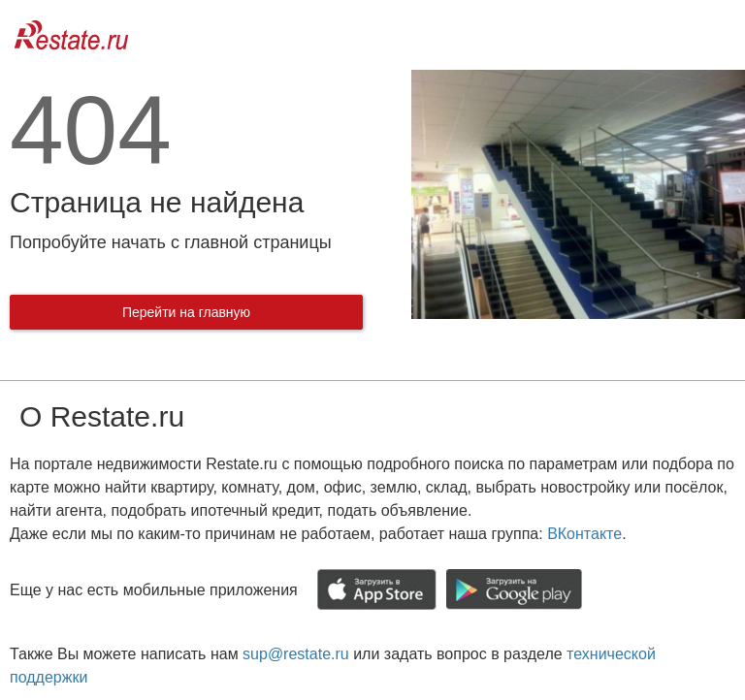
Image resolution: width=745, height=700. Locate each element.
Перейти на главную (186, 312)
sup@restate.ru (296, 654)
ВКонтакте (584, 534)
